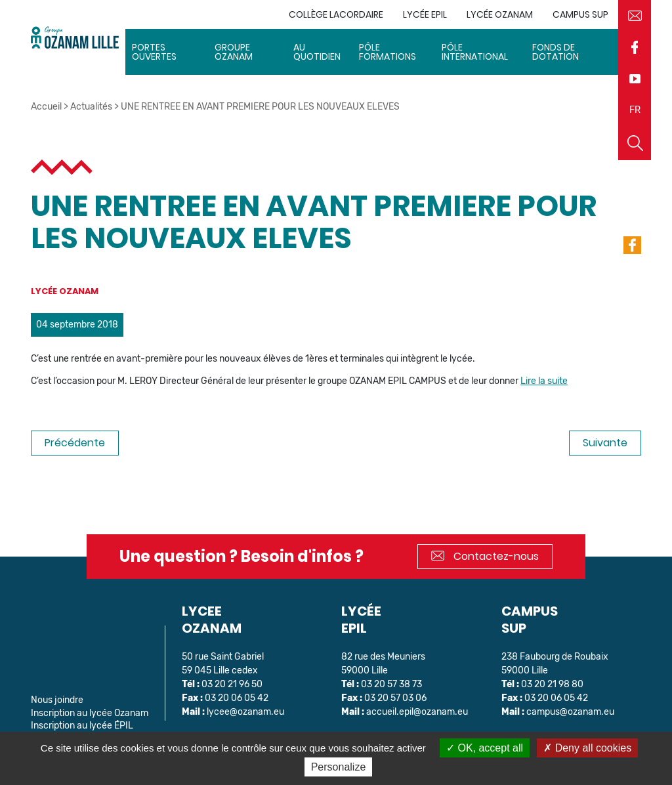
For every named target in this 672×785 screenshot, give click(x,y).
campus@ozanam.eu (570, 712)
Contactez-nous (485, 556)
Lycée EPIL (425, 14)
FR (635, 110)
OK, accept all (485, 748)
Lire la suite (544, 381)
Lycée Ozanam (500, 14)
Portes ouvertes (154, 52)
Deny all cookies (587, 748)
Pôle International (475, 52)
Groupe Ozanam (234, 52)
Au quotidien (317, 52)
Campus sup (580, 14)
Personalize (339, 767)
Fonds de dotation (556, 52)
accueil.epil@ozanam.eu (417, 712)
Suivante (605, 443)
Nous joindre (57, 700)
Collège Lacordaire (336, 14)
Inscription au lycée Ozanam (90, 713)
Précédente (75, 443)
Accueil (46, 107)
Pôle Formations (388, 52)
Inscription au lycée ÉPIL (82, 726)
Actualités (91, 107)
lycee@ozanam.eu (245, 712)
